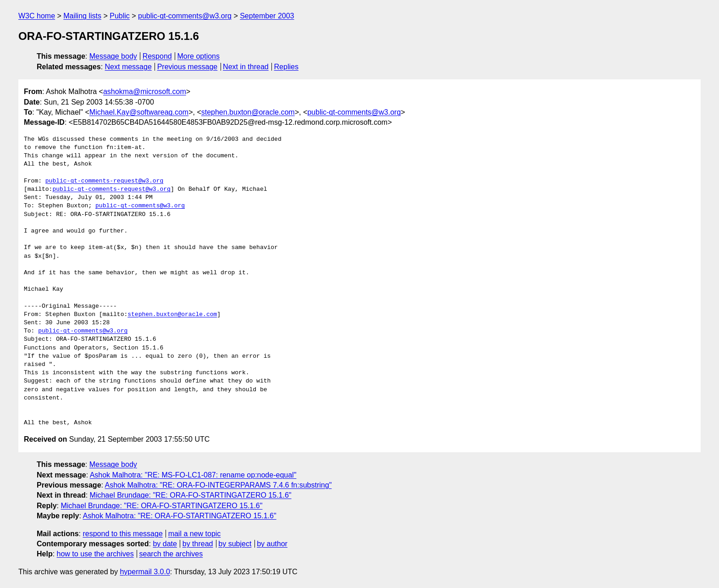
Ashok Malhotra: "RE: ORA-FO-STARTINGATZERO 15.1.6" (180, 516)
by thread (198, 544)
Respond (157, 56)
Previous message (188, 67)
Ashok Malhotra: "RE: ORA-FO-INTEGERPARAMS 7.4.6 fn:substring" (218, 485)
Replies (286, 67)
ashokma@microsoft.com (145, 92)
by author (272, 544)
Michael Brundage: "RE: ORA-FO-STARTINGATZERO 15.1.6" (191, 495)
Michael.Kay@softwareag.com (139, 112)
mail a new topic (195, 534)
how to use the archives (95, 554)
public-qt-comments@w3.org (185, 16)
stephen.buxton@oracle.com (248, 112)
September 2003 (267, 16)
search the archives (171, 554)
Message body (113, 56)
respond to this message (122, 534)
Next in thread (246, 67)
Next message (128, 67)
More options (199, 56)
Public (120, 16)
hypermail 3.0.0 (145, 572)
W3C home (37, 16)
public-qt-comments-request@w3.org (104, 181)
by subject (235, 544)
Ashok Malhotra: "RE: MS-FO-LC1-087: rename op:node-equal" (193, 475)
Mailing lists (82, 16)
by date (165, 544)
